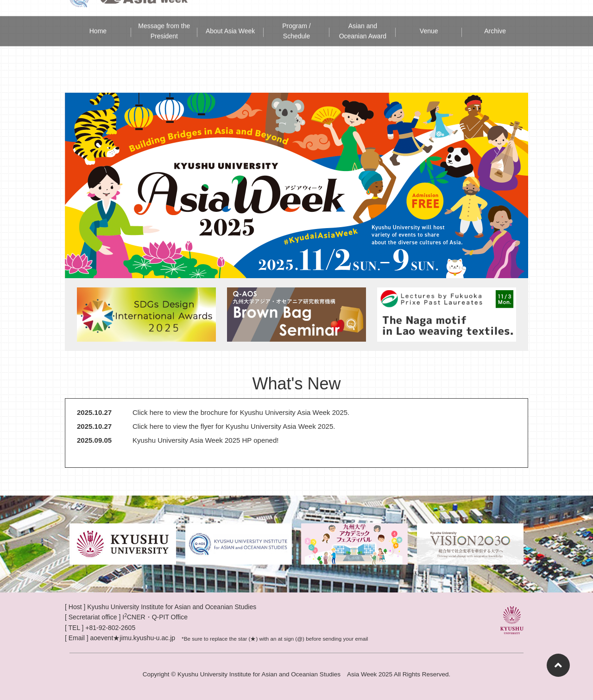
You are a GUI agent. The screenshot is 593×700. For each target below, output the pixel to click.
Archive (495, 18)
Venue (429, 18)
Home (98, 18)
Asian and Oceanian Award (363, 18)
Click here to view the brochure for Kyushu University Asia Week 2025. (241, 412)
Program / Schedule (296, 18)
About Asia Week (230, 18)
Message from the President (164, 18)
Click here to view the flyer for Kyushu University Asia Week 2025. (234, 426)
